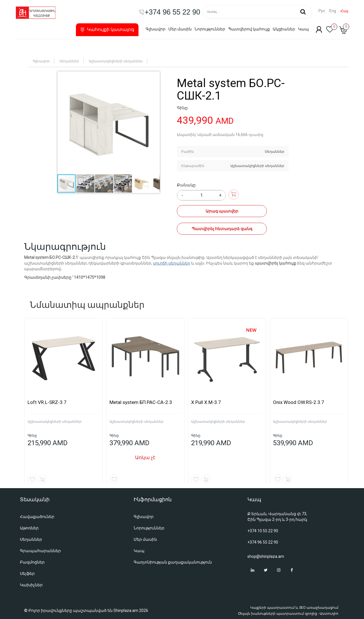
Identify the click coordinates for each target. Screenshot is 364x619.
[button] (109, 123)
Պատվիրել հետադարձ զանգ (219, 229)
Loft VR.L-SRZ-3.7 (47, 402)
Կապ (303, 29)
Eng (333, 11)
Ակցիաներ (284, 29)
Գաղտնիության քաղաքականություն (173, 562)
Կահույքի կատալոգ (107, 29)
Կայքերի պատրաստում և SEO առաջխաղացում (294, 608)
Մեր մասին (180, 29)
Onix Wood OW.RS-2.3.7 (299, 402)
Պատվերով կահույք (249, 29)
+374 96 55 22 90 (263, 542)
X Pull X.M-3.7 (206, 402)
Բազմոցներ (32, 562)
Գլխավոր (156, 29)
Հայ (344, 11)
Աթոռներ (29, 528)
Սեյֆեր (27, 573)
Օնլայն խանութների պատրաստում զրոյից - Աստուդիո (288, 614)
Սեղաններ (69, 61)
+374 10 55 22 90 (263, 531)
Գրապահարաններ (40, 551)
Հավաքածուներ (37, 517)
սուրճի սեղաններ (172, 263)
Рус (322, 11)
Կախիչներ (31, 585)
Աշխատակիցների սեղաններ (116, 61)
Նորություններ (210, 29)
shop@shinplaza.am (266, 556)
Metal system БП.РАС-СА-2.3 (141, 402)
